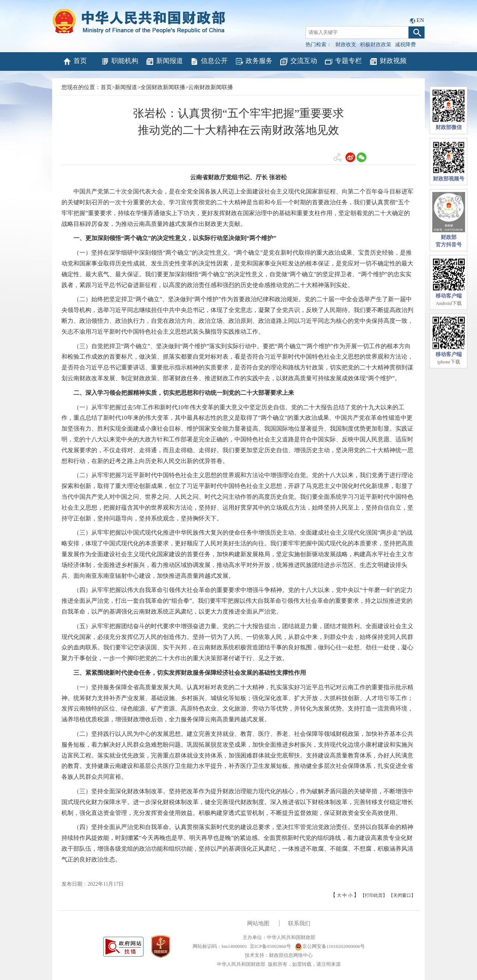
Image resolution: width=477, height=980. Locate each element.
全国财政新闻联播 (163, 87)
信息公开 (209, 62)
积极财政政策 (376, 45)
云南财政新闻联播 (211, 87)
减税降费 (405, 45)
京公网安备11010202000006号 (330, 946)
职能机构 (119, 62)
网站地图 (258, 923)
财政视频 (388, 62)
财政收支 (346, 45)
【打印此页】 (374, 895)
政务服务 (254, 62)
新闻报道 (164, 62)
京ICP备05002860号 (270, 946)
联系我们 (299, 923)
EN (420, 20)
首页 (75, 62)
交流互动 (298, 62)
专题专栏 (343, 62)
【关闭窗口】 (402, 895)
